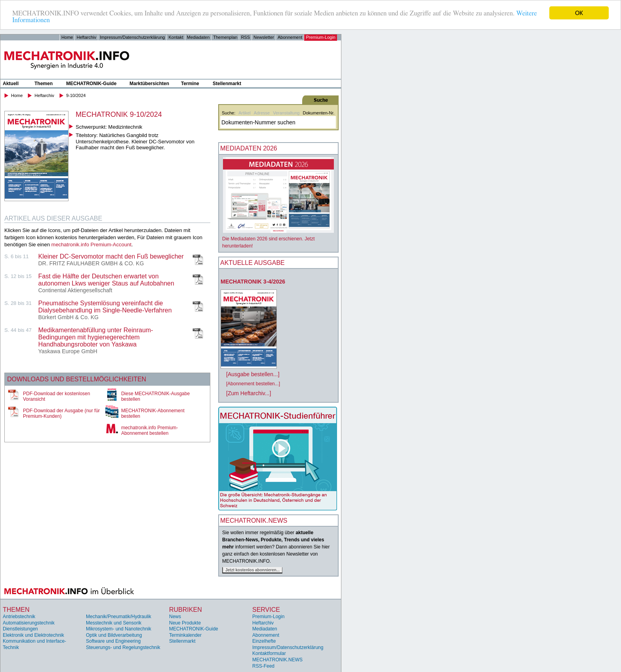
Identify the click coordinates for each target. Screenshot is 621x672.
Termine (190, 84)
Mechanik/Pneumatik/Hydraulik (119, 617)
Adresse (262, 113)
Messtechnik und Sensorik (114, 623)
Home (67, 37)
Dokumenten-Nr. (318, 113)
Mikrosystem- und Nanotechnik (119, 629)
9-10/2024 (76, 95)
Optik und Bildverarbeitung (114, 635)
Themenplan (225, 37)
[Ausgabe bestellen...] (253, 374)
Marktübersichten (149, 84)
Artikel (245, 113)
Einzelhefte (264, 641)
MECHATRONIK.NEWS (277, 660)
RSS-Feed (263, 666)
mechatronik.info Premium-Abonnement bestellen (150, 430)
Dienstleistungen (20, 629)
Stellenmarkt (227, 84)
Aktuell (11, 84)
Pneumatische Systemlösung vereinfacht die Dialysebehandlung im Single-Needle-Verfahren (105, 307)
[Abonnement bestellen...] (253, 384)
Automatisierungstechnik (29, 623)
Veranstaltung (286, 113)
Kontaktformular (269, 653)
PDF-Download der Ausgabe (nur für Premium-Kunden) (61, 413)
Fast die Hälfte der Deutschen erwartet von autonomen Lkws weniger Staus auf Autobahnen (106, 280)
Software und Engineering (113, 641)
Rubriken (186, 610)
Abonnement (290, 37)
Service (266, 610)
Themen (44, 84)
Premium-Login (321, 37)
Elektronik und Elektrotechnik (33, 635)
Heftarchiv (86, 37)
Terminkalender (185, 635)
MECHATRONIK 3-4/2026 (253, 282)
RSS (245, 37)
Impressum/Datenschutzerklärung (132, 37)
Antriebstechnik (19, 617)
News (175, 617)
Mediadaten (198, 37)
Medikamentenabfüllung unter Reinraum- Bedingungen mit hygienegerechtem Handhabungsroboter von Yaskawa (96, 337)
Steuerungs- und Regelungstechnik (123, 647)
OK (579, 13)
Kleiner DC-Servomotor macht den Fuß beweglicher (111, 256)
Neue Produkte (185, 623)
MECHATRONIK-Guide (91, 84)
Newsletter (264, 37)
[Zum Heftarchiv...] (249, 393)
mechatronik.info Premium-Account (91, 245)
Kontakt (176, 37)
